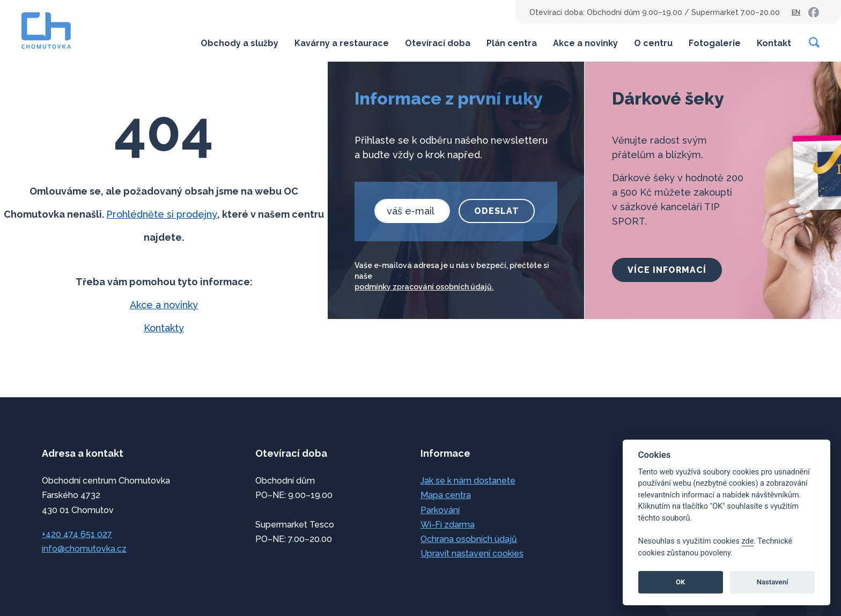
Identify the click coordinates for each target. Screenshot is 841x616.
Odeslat (497, 211)
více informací (667, 270)
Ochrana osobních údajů (469, 539)
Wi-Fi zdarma (448, 525)
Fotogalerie (715, 43)
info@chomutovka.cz (84, 549)
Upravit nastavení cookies (472, 554)
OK (680, 582)
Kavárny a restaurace (342, 43)
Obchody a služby (239, 43)
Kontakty (164, 328)
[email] (412, 211)
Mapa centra (446, 495)
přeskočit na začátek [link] (54, 585)
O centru (653, 43)
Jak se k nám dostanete (468, 481)
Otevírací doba (438, 43)
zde (748, 541)
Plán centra (512, 43)
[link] (814, 12)
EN (796, 12)
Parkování (440, 510)
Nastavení (773, 582)
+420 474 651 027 (77, 534)
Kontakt (774, 43)
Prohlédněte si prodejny (162, 214)
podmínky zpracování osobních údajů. (424, 287)
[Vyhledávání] (815, 42)
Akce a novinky (585, 43)
